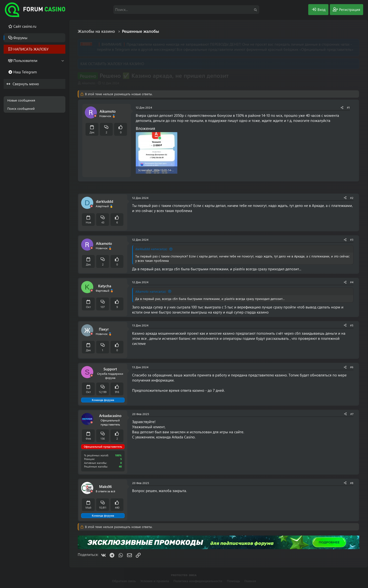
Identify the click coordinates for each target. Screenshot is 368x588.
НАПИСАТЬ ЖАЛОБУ (31, 49)
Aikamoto (89, 83)
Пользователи (25, 60)
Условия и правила (155, 581)
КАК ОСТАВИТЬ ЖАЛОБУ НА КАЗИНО (112, 64)
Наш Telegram (25, 72)
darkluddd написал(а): (151, 249)
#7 (352, 414)
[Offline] (95, 116)
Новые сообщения (21, 100)
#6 (352, 367)
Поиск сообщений (21, 108)
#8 (352, 483)
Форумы (20, 38)
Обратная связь (124, 581)
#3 (352, 239)
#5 (352, 325)
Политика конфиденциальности (198, 581)
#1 (348, 107)
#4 (352, 282)
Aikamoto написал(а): (151, 291)
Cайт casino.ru (25, 26)
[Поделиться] (342, 107)
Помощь (233, 581)
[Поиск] (186, 10)
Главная (250, 581)
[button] (63, 61)
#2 (352, 198)
